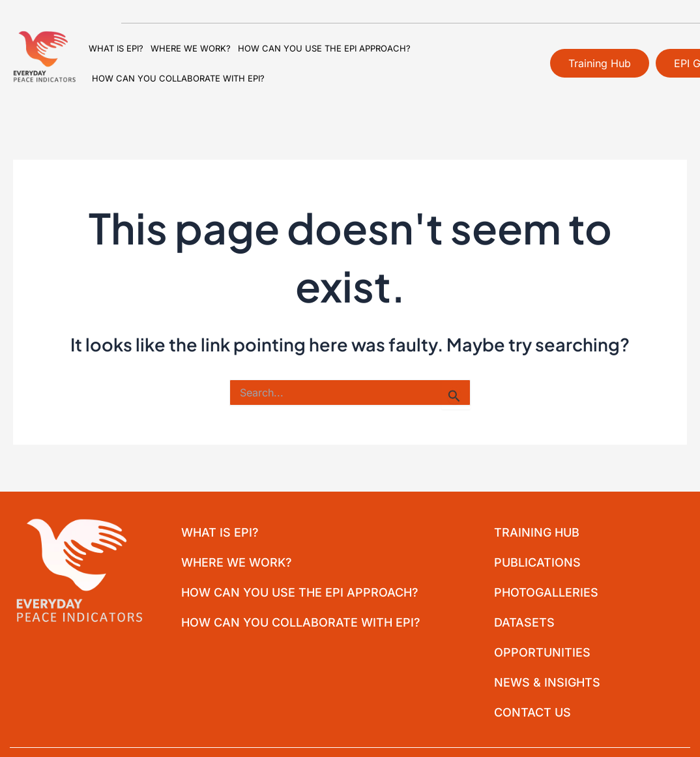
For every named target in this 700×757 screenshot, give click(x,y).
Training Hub (536, 532)
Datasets (524, 622)
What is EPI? (116, 48)
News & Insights (547, 682)
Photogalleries (546, 592)
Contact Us (532, 712)
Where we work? (191, 48)
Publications (537, 562)
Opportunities (542, 652)
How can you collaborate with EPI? (178, 78)
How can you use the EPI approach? (324, 48)
